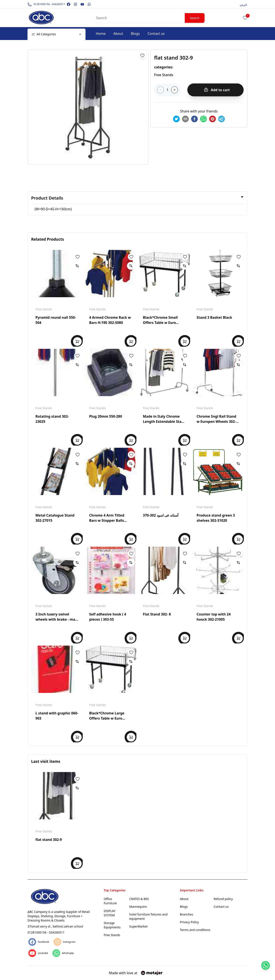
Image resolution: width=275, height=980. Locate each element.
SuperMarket (138, 926)
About (118, 34)
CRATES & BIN (139, 899)
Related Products (48, 239)
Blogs (135, 34)
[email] (185, 119)
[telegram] (222, 119)
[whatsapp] (203, 119)
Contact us (156, 34)
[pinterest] (212, 119)
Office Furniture (110, 901)
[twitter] (176, 119)
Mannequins (138, 907)
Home (101, 34)
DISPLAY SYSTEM (110, 913)
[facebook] (194, 119)
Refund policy (223, 899)
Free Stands (44, 309)
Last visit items (46, 761)
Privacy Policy (189, 922)
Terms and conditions (195, 930)
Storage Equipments (112, 925)
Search (195, 18)
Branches (186, 914)
